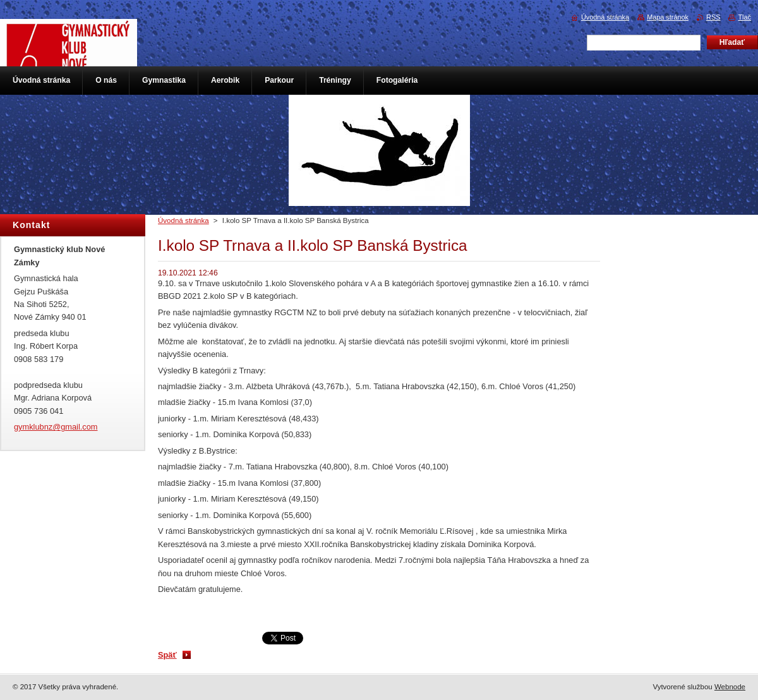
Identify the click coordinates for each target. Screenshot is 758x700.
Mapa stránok (668, 17)
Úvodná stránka (183, 220)
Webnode (730, 687)
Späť (167, 655)
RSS (713, 17)
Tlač (744, 17)
